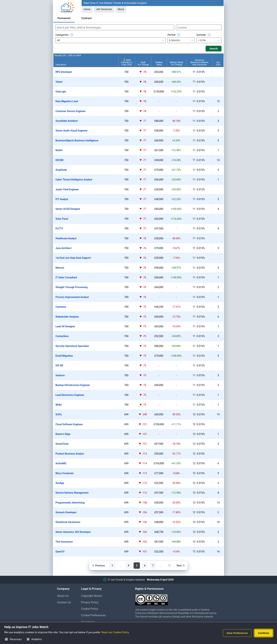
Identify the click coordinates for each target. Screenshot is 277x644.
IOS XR (59, 365)
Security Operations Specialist (72, 346)
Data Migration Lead (67, 101)
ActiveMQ (61, 463)
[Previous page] (98, 566)
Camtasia (61, 307)
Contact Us (64, 602)
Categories (62, 35)
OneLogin (61, 92)
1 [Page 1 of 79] (112, 566)
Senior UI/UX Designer (68, 209)
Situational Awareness (68, 522)
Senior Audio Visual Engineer (72, 131)
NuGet (59, 150)
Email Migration (64, 356)
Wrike (59, 405)
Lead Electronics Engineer (70, 395)
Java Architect (63, 248)
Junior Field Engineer (67, 189)
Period (171, 35)
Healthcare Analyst (66, 238)
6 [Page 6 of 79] (145, 566)
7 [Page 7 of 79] (153, 566)
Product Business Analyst (70, 454)
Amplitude (61, 170)
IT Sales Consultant (66, 277)
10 (218, 522)
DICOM (59, 160)
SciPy (59, 414)
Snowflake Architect (67, 121)
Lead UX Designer (65, 326)
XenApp (60, 483)
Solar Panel (62, 219)
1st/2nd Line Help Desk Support (73, 258)
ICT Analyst (62, 199)
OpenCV (60, 552)
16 (218, 552)
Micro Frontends (65, 473)
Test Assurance (64, 542)
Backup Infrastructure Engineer (73, 385)
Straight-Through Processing (71, 287)
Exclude (201, 35)
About (121, 9)
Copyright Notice (92, 596)
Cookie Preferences (93, 615)
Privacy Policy (90, 602)
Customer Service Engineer (70, 111)
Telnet (59, 82)
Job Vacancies (104, 9)
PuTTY (59, 229)
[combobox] (115, 27)
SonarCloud (62, 444)
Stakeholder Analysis (67, 317)
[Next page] (181, 566)
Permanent (64, 18)
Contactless (62, 336)
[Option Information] (72, 35)
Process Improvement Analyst (72, 297)
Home (87, 9)
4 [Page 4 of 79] (129, 566)
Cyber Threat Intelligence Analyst (74, 180)
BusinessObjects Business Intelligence (77, 140)
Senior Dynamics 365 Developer (73, 532)
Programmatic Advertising (70, 503)
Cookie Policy (90, 609)
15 (218, 414)
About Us (63, 596)
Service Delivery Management (72, 493)
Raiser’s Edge (63, 434)
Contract (87, 18)
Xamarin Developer (66, 512)
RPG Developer (64, 72)
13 (218, 160)
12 (218, 101)
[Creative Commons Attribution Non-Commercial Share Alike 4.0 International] (178, 598)
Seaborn (60, 375)
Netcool (60, 268)
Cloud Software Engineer (69, 424)
